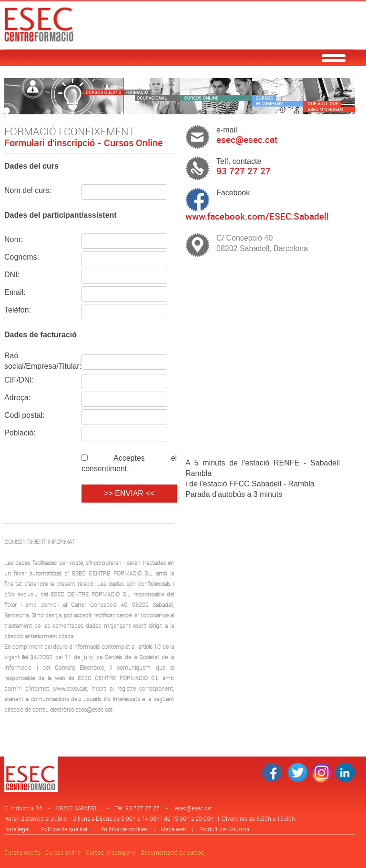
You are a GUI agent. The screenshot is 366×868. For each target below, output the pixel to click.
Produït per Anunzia (224, 829)
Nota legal (17, 829)
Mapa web (173, 829)
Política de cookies (124, 829)
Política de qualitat (64, 829)
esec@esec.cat (193, 808)
